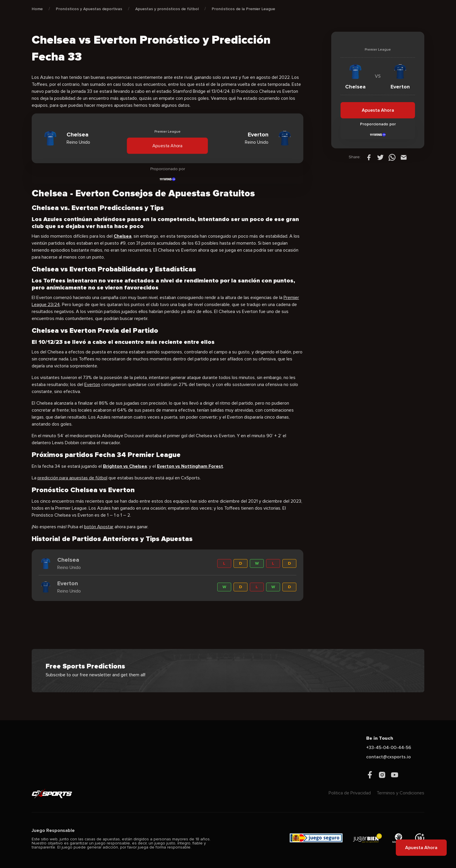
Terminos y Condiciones (400, 793)
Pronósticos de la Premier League (243, 9)
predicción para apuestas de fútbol (72, 478)
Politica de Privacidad (350, 793)
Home (37, 9)
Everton (92, 385)
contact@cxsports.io (389, 757)
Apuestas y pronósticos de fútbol (167, 9)
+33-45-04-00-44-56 (389, 748)
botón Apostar (99, 527)
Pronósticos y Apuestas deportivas (89, 9)
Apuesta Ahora (168, 145)
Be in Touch (380, 738)
